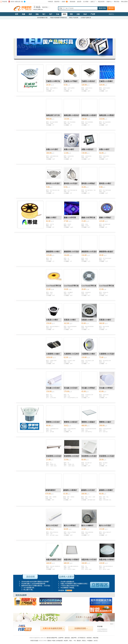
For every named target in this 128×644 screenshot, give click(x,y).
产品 (61, 8)
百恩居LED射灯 (87, 320)
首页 (17, 14)
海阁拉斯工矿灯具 (53, 115)
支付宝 (96, 641)
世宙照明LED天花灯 (89, 456)
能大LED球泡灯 (70, 525)
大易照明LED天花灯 (107, 354)
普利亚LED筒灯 (105, 183)
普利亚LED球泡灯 (88, 183)
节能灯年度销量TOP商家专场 (58, 18)
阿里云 (84, 641)
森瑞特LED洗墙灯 (106, 490)
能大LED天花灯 (105, 525)
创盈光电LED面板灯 (72, 560)
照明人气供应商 (74, 18)
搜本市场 (102, 8)
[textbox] (81, 8)
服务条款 (67, 638)
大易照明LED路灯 (53, 354)
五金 (58, 14)
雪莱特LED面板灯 (88, 422)
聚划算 (79, 641)
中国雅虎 (90, 641)
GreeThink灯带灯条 (53, 286)
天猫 (70, 641)
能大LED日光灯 (52, 525)
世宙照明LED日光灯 (54, 456)
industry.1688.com (38, 10)
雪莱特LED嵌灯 (105, 422)
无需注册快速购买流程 (53, 628)
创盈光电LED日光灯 (89, 560)
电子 (51, 14)
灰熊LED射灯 (69, 149)
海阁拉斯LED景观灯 (107, 115)
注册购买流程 (81, 628)
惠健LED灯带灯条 (88, 218)
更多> (112, 624)
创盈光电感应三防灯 (54, 560)
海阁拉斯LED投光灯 (72, 115)
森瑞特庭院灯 (51, 490)
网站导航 (96, 638)
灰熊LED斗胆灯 (52, 149)
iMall (85, 14)
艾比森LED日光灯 (53, 388)
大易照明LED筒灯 (88, 354)
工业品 (37, 7)
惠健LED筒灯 (51, 218)
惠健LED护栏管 (70, 218)
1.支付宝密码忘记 (102, 629)
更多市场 (45, 7)
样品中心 (111, 14)
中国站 (54, 641)
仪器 (78, 14)
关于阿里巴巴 (82, 638)
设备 (37, 14)
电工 (44, 14)
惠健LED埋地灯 (105, 218)
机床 (30, 14)
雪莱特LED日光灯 (53, 422)
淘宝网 (66, 641)
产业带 (93, 14)
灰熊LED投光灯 (87, 149)
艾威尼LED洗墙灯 (106, 81)
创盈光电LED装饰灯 (107, 560)
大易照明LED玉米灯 (72, 354)
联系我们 (89, 638)
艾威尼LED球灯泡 (53, 81)
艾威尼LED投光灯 (88, 81)
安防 (71, 14)
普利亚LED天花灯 (53, 183)
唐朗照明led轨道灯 (106, 252)
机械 (23, 14)
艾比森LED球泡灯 (88, 388)
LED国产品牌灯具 (86, 18)
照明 (64, 14)
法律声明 (61, 638)
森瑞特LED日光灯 (88, 490)
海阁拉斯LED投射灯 (89, 115)
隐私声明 (74, 638)
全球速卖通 (59, 641)
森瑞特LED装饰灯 (70, 490)
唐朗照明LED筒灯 (53, 252)
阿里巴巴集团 (34, 641)
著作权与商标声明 (52, 638)
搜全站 (111, 8)
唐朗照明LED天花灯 (72, 252)
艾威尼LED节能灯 (71, 81)
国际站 (49, 641)
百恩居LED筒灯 (52, 320)
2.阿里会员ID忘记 (102, 631)
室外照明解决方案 (42, 18)
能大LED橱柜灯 (87, 525)
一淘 (74, 641)
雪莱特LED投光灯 (71, 422)
